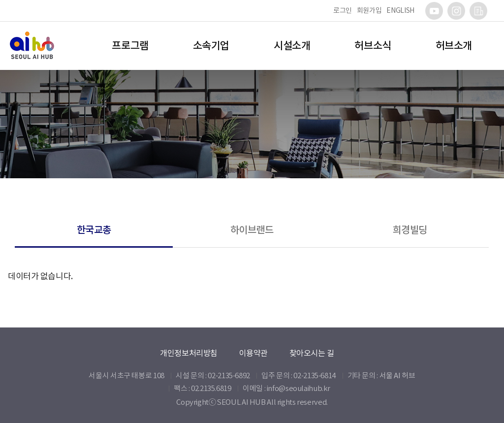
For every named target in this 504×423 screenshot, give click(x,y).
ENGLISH (400, 10)
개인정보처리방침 (189, 353)
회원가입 (369, 10)
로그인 (343, 10)
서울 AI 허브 (397, 375)
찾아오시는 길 (312, 353)
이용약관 (253, 353)
